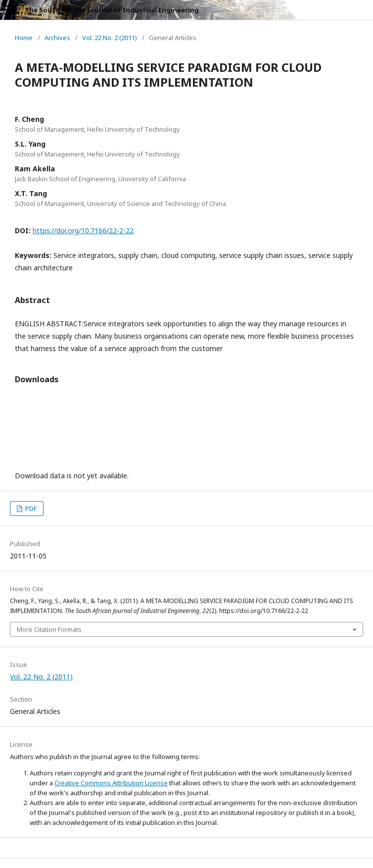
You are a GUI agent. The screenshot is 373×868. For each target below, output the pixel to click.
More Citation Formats (49, 629)
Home (24, 38)
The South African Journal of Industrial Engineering (112, 10)
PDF (30, 509)
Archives (57, 38)
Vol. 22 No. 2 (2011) (110, 38)
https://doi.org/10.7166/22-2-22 (83, 230)
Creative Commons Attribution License (111, 783)
